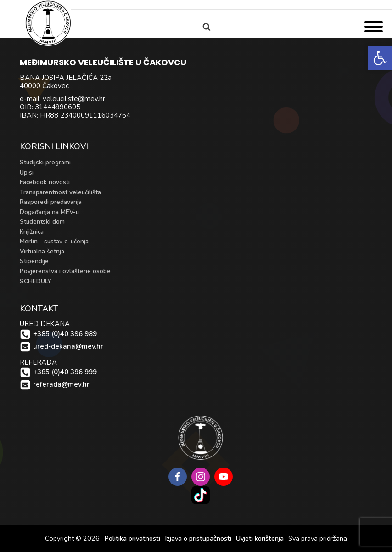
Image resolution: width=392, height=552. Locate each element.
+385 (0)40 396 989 (65, 334)
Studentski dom (42, 222)
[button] (380, 58)
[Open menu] (374, 27)
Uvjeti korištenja (260, 538)
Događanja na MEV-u (49, 212)
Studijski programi (45, 162)
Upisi (27, 172)
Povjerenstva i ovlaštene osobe (65, 271)
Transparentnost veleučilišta (60, 192)
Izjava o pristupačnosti (198, 538)
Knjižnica (32, 232)
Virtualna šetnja (42, 251)
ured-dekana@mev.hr (68, 346)
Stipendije (34, 261)
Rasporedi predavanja (51, 202)
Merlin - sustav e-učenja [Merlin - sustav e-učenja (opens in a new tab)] (54, 241)
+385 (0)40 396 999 (65, 372)
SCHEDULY (36, 281)
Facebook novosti (45, 182)
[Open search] (207, 27)
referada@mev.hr (61, 385)
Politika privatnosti (132, 538)
